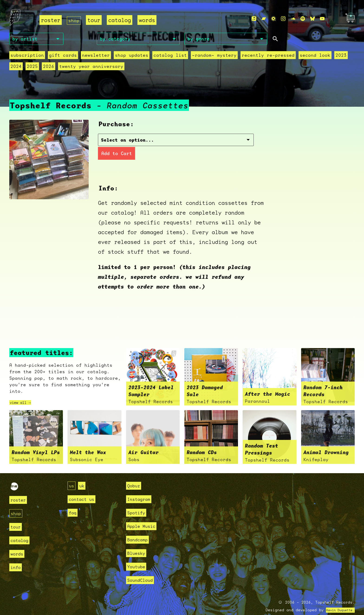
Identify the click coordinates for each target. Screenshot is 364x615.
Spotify (138, 503)
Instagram (141, 489)
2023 (341, 57)
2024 (16, 68)
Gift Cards (63, 57)
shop (75, 20)
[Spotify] (303, 19)
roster (51, 20)
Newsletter (96, 57)
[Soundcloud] (293, 19)
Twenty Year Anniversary (91, 68)
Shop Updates (132, 57)
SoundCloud (142, 570)
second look (315, 57)
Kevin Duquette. (337, 600)
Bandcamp (139, 530)
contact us (84, 489)
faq (73, 503)
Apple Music (144, 516)
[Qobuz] (273, 19)
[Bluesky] (312, 19)
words (149, 20)
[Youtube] (322, 19)
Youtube (138, 557)
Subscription (27, 57)
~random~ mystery (214, 57)
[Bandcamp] (264, 19)
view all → (24, 392)
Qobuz (135, 476)
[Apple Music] (254, 19)
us (72, 476)
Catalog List (170, 57)
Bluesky (138, 543)
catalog (121, 20)
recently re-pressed (268, 57)
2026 (49, 68)
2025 (32, 68)
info (16, 557)
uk (83, 476)
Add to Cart (206, 143)
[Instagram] (283, 19)
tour (96, 20)
